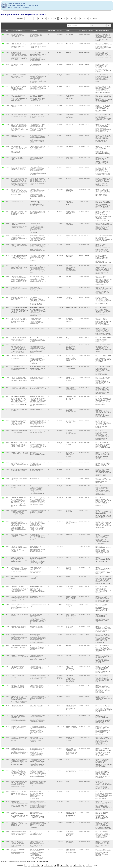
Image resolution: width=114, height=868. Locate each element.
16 (49, 18)
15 (45, 18)
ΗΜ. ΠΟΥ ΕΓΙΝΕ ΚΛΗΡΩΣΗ (86, 31)
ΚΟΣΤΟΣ (59, 31)
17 (52, 18)
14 (42, 18)
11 (32, 18)
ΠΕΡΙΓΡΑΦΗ (33, 31)
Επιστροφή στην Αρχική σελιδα (38, 862)
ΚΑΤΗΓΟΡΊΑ (52, 31)
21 (65, 18)
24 (74, 18)
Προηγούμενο (20, 19)
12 (36, 18)
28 (87, 18)
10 (29, 18)
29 (91, 18)
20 (61, 18)
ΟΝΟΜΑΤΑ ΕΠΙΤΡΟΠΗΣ (102, 31)
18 (55, 18)
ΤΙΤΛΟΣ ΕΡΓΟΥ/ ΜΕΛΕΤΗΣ (18, 31)
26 (81, 18)
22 (68, 18)
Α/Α (7, 31)
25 (78, 18)
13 (39, 18)
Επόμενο (95, 19)
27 (84, 18)
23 (71, 18)
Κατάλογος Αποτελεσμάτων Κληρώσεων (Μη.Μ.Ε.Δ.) (23, 15)
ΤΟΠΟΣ (68, 31)
